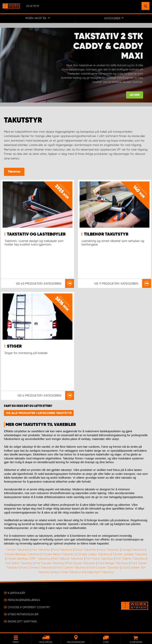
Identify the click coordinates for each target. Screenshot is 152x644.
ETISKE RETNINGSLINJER (23, 614)
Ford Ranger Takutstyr (113, 563)
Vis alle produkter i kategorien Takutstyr (39, 413)
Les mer (135, 95)
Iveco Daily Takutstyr (67, 572)
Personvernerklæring (24, 600)
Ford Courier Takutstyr (104, 567)
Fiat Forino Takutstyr (99, 559)
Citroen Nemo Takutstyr (58, 554)
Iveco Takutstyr (109, 550)
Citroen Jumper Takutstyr (130, 554)
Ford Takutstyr (63, 550)
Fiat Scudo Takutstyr (81, 563)
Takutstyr (14, 172)
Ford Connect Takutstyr (37, 567)
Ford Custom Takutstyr (71, 567)
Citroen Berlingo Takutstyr (22, 554)
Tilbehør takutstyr (106, 234)
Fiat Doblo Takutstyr (19, 563)
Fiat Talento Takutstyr (131, 559)
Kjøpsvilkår (16, 593)
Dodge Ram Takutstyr (99, 572)
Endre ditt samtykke (22, 621)
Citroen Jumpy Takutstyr (94, 554)
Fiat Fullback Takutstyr (68, 559)
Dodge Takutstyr (133, 550)
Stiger (14, 346)
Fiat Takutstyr (41, 550)
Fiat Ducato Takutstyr (50, 563)
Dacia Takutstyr (85, 550)
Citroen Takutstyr (18, 550)
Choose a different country (29, 607)
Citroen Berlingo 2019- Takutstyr (28, 559)
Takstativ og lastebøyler (36, 234)
